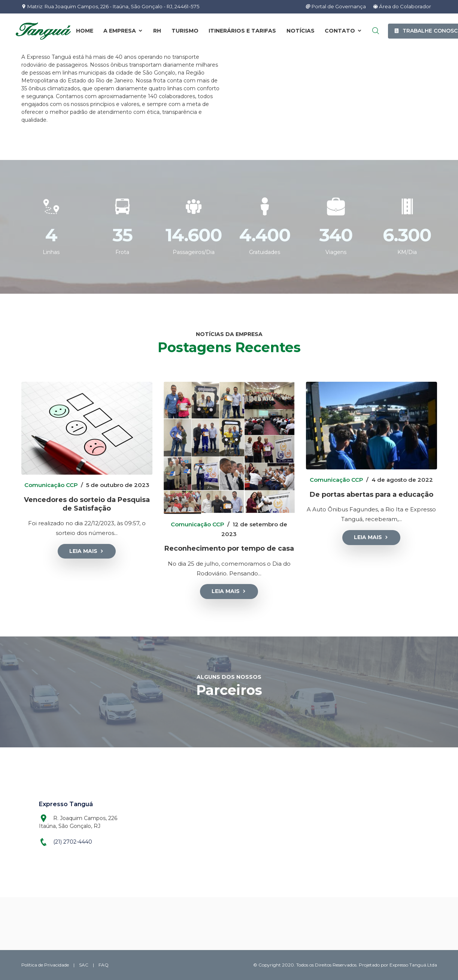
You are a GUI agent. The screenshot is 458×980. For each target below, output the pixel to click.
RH (157, 31)
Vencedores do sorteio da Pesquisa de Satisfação (87, 503)
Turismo (185, 31)
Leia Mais (87, 551)
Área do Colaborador (401, 7)
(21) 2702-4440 (73, 841)
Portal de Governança (332, 7)
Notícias (301, 31)
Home (85, 31)
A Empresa (123, 31)
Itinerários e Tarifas (242, 31)
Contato (343, 31)
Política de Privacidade (46, 964)
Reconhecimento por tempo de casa (229, 548)
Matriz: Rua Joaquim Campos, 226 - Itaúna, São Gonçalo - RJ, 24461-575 (117, 7)
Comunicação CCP (51, 485)
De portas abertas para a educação (371, 494)
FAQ (104, 964)
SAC (84, 964)
